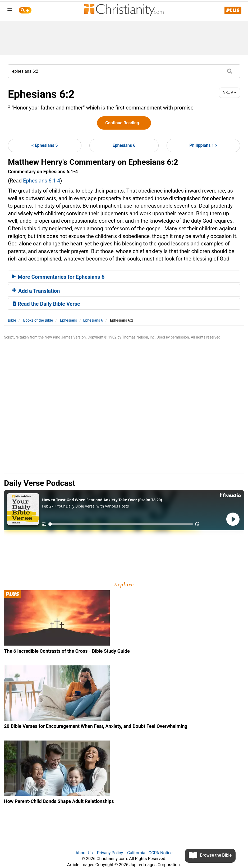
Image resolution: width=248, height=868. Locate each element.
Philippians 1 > (203, 145)
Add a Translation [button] (36, 291)
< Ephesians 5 (45, 145)
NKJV (229, 92)
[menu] (10, 11)
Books (38, 320)
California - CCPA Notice (150, 853)
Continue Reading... (124, 123)
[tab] (124, 277)
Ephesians (68, 320)
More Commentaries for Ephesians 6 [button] (58, 277)
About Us (84, 853)
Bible (12, 320)
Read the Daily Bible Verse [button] (46, 304)
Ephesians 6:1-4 (42, 181)
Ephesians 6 (124, 145)
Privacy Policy (110, 853)
